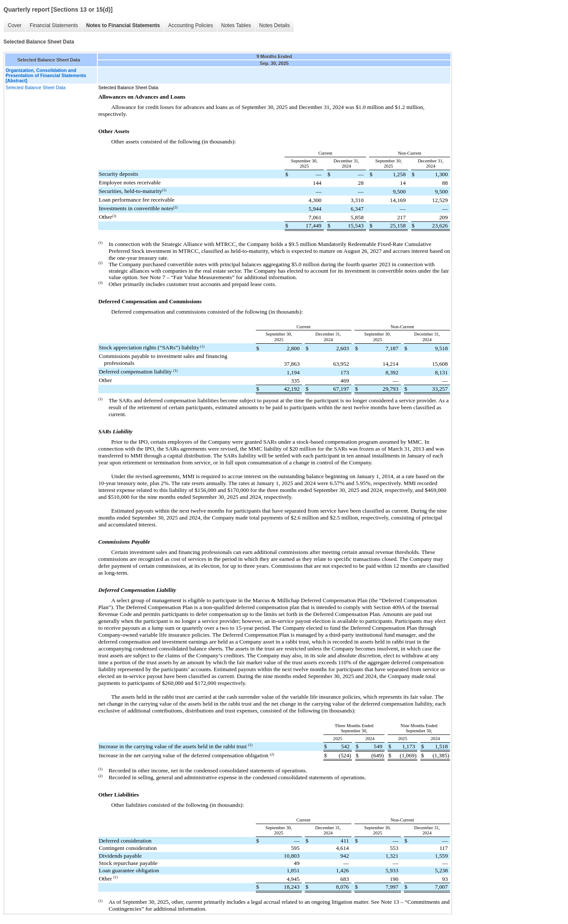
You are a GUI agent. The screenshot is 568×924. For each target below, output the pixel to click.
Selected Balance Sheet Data (36, 87)
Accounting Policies (190, 25)
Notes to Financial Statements (123, 25)
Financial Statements (54, 25)
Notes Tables (236, 25)
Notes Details (275, 25)
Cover (15, 25)
